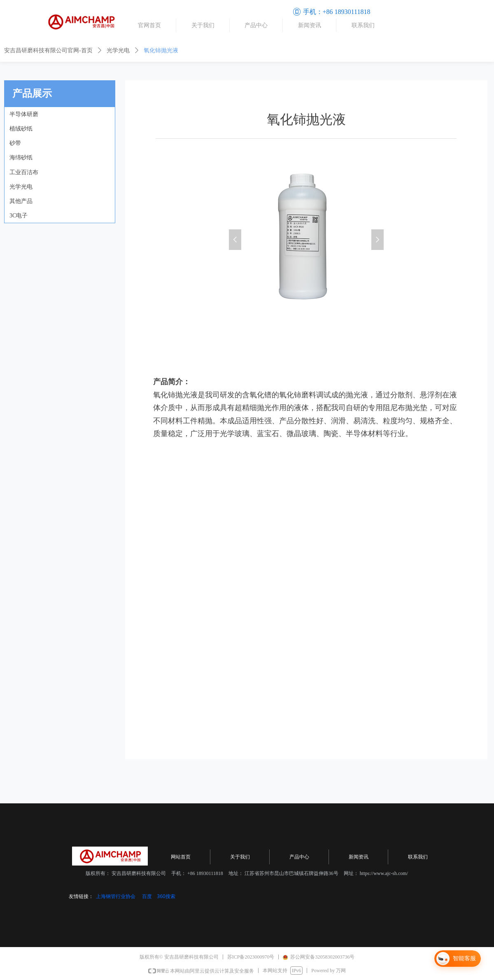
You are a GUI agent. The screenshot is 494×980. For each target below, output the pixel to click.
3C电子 (19, 216)
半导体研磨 (24, 114)
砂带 (15, 143)
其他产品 (21, 201)
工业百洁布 (24, 172)
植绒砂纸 (21, 129)
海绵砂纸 (21, 157)
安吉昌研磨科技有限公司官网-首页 (48, 50)
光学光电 (118, 50)
